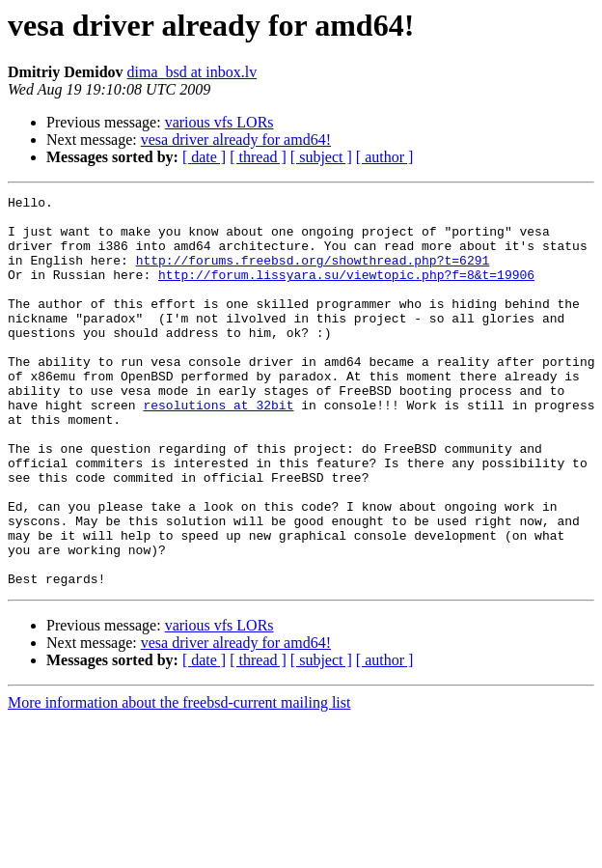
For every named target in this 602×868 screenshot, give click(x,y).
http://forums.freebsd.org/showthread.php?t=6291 (313, 274)
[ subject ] (321, 157)
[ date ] (204, 157)
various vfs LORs (219, 122)
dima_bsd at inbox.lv (192, 72)
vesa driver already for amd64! (236, 140)
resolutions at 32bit (218, 448)
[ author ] (385, 157)
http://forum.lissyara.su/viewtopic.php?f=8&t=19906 (346, 292)
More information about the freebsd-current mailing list (179, 781)
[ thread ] (258, 157)
